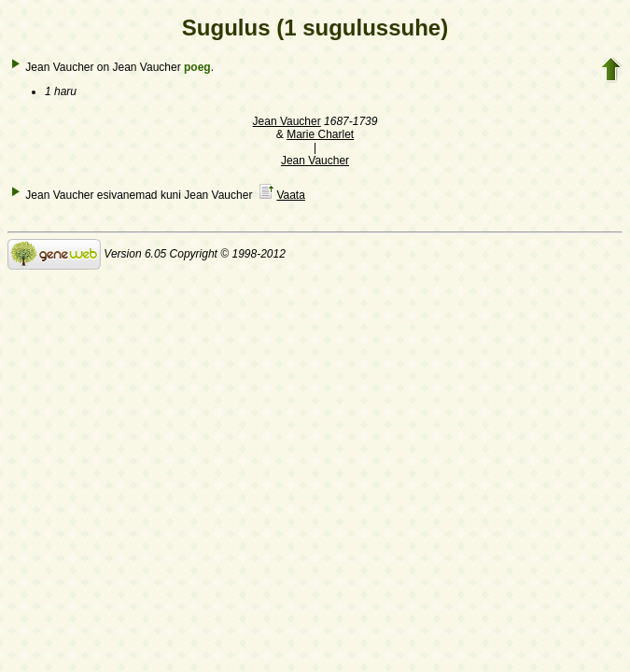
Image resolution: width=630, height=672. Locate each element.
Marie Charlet (320, 134)
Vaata (290, 195)
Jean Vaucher (287, 121)
